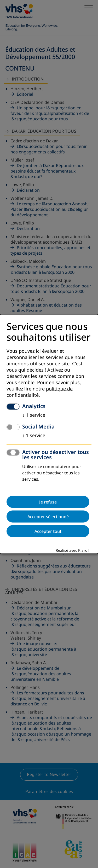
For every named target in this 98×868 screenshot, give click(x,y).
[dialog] (49, 434)
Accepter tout (48, 531)
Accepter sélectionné (48, 516)
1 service (34, 415)
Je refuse (48, 502)
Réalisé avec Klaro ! (73, 550)
